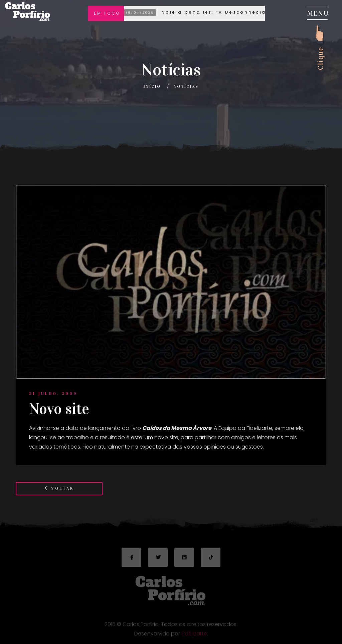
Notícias (186, 86)
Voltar (59, 488)
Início (152, 86)
